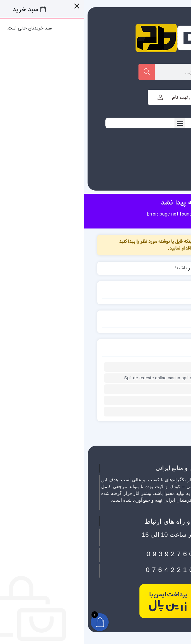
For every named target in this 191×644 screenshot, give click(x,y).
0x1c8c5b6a (159, 367)
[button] (95, 123)
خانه (124, 214)
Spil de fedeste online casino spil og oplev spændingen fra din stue (105, 378)
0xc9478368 (159, 401)
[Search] (62, 72)
